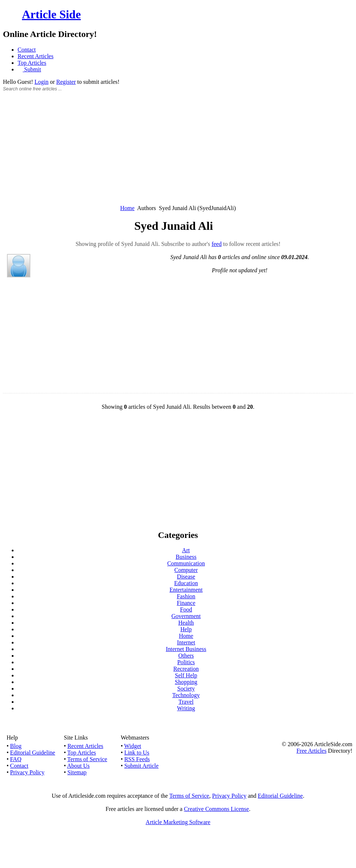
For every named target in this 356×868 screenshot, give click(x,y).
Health (186, 623)
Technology (186, 695)
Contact (27, 50)
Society (186, 689)
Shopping (186, 682)
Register (66, 82)
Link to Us (137, 753)
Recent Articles (35, 56)
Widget (132, 746)
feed (217, 244)
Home (128, 208)
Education (186, 583)
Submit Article (142, 766)
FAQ (16, 759)
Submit (32, 69)
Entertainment (186, 590)
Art (186, 550)
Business (186, 557)
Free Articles (311, 751)
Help (186, 629)
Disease (186, 577)
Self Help (186, 675)
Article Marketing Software (178, 822)
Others (186, 656)
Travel (186, 702)
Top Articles (32, 63)
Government (186, 616)
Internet (186, 642)
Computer (186, 570)
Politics (186, 662)
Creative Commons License (217, 809)
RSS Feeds (137, 759)
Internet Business (186, 649)
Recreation (186, 669)
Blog (16, 746)
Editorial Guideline (33, 753)
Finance (186, 603)
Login (41, 82)
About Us (78, 766)
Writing (186, 708)
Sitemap (77, 772)
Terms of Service (87, 759)
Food (186, 609)
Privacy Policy (27, 772)
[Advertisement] (178, 152)
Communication (186, 563)
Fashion (186, 596)
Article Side (51, 14)
